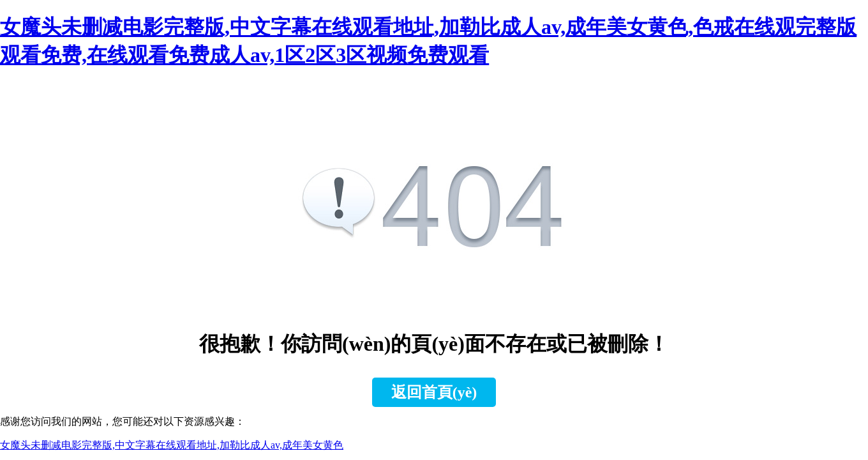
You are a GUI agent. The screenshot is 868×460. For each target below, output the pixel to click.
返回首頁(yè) (434, 392)
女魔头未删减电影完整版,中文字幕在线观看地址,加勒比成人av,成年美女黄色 (172, 445)
